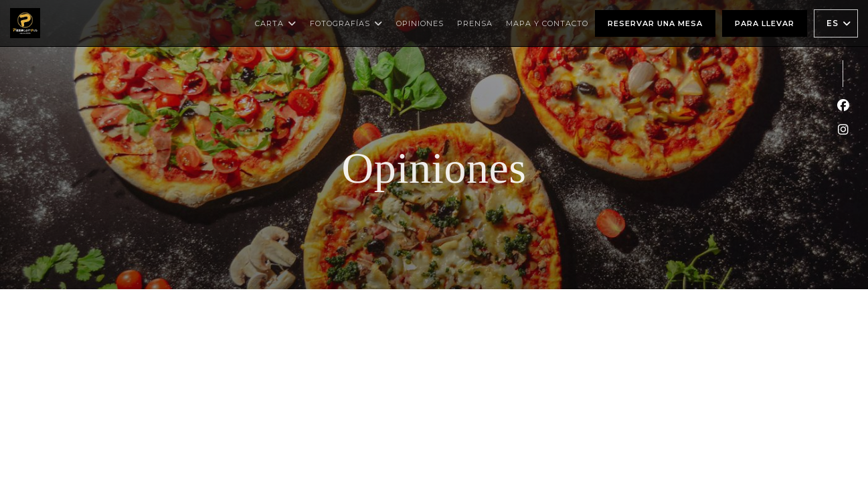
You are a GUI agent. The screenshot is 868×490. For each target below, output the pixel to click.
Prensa (475, 23)
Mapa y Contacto (547, 23)
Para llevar (765, 23)
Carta (276, 23)
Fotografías (346, 23)
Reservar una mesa (655, 23)
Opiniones (420, 23)
